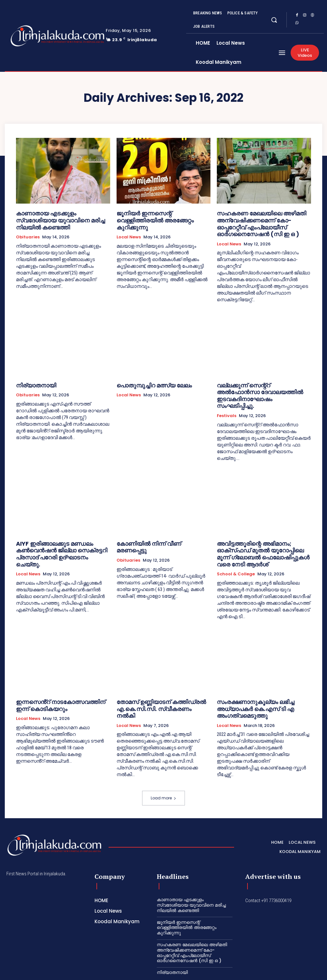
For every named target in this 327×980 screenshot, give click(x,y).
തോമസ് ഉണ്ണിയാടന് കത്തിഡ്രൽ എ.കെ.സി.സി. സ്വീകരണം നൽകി (155, 679)
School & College (236, 549)
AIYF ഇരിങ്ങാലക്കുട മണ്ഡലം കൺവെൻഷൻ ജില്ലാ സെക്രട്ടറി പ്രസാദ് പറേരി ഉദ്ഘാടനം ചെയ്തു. (57, 534)
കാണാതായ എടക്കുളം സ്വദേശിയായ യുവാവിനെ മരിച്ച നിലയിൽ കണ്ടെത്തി (58, 216)
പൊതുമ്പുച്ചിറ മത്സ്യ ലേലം (148, 380)
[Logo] (38, 36)
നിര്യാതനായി (33, 380)
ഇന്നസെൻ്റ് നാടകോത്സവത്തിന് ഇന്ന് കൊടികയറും (59, 679)
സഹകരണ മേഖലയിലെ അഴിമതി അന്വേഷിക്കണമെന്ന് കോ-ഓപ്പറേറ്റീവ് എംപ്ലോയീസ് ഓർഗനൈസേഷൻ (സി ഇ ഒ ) (263, 221)
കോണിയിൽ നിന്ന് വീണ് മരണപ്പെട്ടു (156, 528)
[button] (274, 20)
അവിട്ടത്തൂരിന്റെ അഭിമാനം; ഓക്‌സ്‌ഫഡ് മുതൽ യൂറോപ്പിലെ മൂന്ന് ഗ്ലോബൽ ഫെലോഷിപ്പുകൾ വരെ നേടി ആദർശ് (262, 534)
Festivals (227, 401)
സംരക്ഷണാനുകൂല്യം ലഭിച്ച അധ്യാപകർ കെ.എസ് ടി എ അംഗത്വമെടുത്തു (249, 682)
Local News (129, 228)
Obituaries (28, 228)
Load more (163, 770)
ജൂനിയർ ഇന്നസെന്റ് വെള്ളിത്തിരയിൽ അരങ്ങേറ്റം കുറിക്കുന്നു (159, 216)
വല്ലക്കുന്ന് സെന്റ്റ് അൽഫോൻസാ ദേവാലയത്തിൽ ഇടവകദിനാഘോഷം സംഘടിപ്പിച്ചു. (258, 386)
